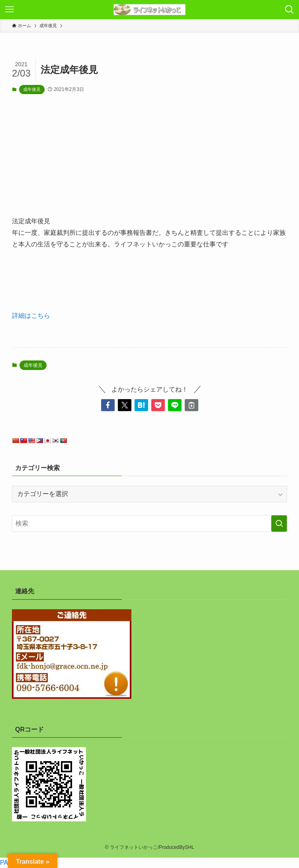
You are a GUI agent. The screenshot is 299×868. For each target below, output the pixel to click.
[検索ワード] (149, 524)
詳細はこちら (31, 316)
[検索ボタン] (289, 10)
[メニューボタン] (10, 10)
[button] (108, 405)
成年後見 (32, 89)
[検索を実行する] (279, 524)
